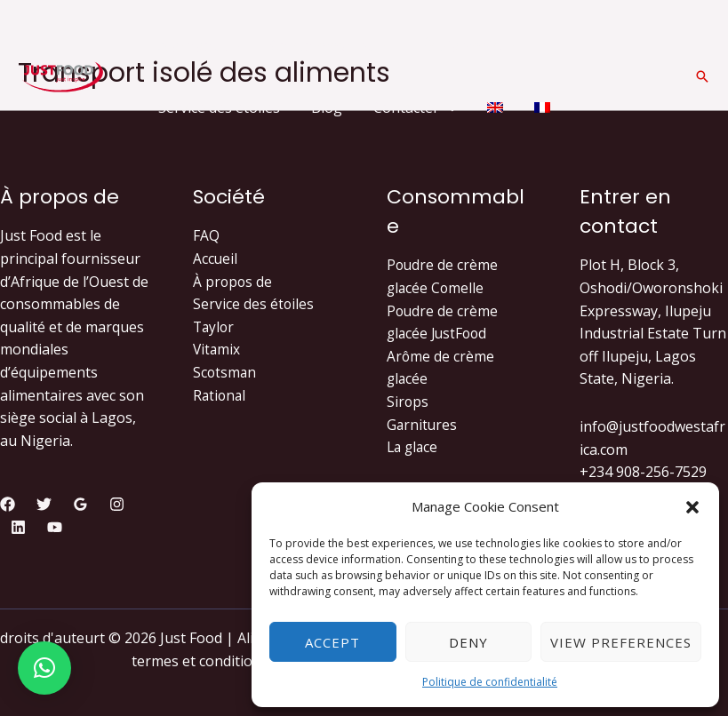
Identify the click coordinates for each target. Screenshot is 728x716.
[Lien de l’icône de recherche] (702, 76)
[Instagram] (117, 504)
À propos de (233, 282)
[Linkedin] (18, 527)
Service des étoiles (254, 304)
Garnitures (423, 425)
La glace (414, 447)
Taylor (215, 327)
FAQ (206, 235)
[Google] (80, 504)
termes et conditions (200, 661)
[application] (379, 45)
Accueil (216, 259)
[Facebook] (8, 504)
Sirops (408, 402)
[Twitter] (44, 504)
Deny (468, 642)
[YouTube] (55, 527)
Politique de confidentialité (490, 682)
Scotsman (225, 372)
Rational (220, 395)
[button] (692, 507)
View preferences (621, 642)
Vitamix (217, 349)
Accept (332, 642)
